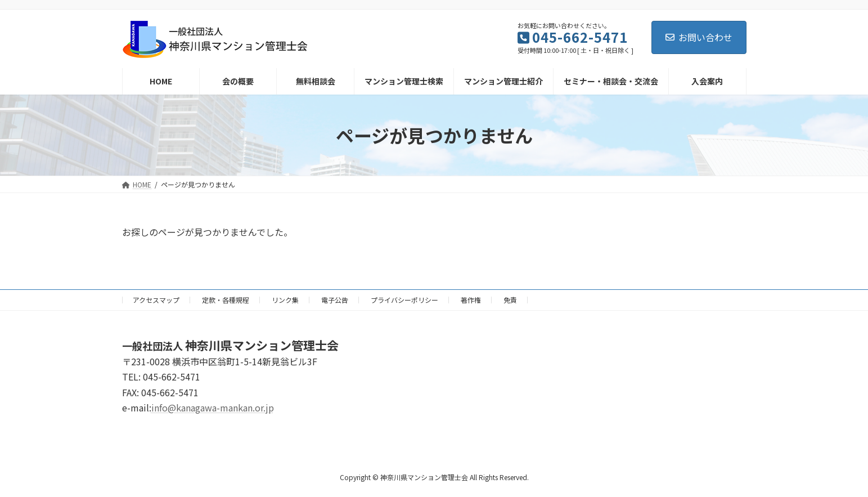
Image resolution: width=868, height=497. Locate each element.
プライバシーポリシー (404, 300)
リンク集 (285, 300)
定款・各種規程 (226, 300)
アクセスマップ (156, 300)
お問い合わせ (699, 37)
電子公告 (335, 300)
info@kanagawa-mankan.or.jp (213, 408)
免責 (510, 300)
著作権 (471, 300)
